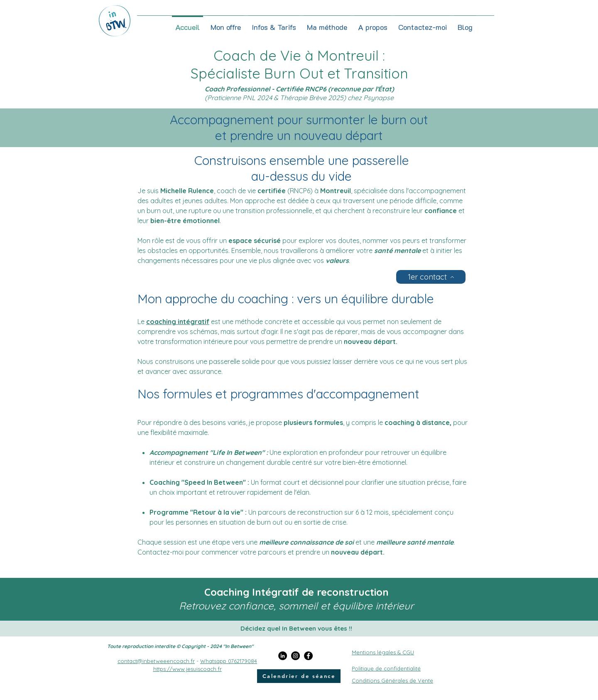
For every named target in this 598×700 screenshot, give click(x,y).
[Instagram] (295, 656)
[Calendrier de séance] (299, 676)
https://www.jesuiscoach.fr (187, 669)
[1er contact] (431, 277)
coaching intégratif (178, 322)
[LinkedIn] (283, 656)
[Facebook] (308, 656)
